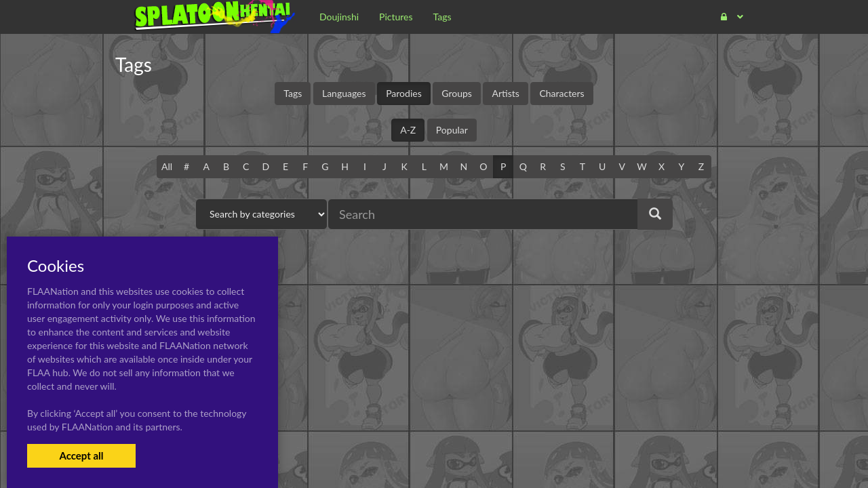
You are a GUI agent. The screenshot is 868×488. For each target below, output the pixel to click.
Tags (293, 93)
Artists (505, 93)
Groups (457, 93)
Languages (344, 93)
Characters (561, 93)
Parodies (404, 93)
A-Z (408, 130)
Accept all (81, 455)
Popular (452, 130)
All (167, 166)
